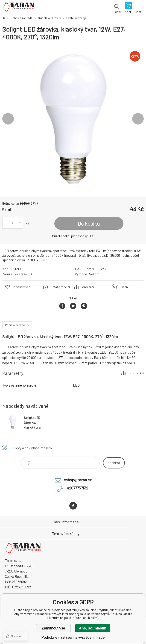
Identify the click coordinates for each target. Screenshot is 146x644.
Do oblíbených (21, 287)
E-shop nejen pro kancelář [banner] (18, 8)
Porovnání (87, 287)
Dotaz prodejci (60, 287)
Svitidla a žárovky (49, 18)
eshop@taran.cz (78, 480)
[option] (73, 119)
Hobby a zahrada (22, 18)
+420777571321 (77, 488)
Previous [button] (8, 119)
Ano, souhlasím (92, 628)
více (45, 260)
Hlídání (124, 287)
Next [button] (138, 119)
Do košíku (89, 224)
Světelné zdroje (76, 18)
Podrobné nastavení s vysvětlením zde (73, 637)
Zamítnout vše (53, 628)
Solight (94, 274)
